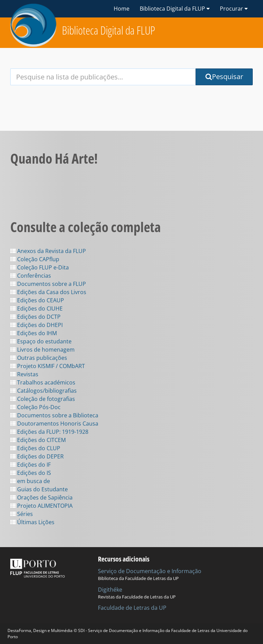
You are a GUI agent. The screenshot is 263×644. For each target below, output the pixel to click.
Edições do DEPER (37, 456)
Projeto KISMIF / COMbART (48, 366)
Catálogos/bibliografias (43, 391)
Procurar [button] (234, 9)
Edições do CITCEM (38, 440)
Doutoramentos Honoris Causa (54, 424)
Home (122, 9)
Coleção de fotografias (43, 399)
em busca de (30, 481)
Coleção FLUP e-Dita (40, 267)
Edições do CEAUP (37, 300)
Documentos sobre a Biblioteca (54, 415)
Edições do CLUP (35, 448)
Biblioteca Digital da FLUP (109, 30)
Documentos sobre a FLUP (48, 284)
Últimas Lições (32, 522)
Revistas (24, 374)
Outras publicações (39, 358)
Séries (22, 514)
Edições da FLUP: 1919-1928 (49, 432)
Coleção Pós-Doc (35, 407)
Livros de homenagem (42, 350)
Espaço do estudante (41, 341)
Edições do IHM (34, 333)
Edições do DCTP (35, 317)
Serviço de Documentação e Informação (150, 571)
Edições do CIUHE (36, 308)
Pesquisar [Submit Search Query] (224, 77)
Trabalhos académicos (43, 382)
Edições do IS (31, 473)
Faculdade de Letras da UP (132, 608)
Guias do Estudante (39, 489)
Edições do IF (30, 465)
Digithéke (110, 590)
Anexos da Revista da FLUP (48, 251)
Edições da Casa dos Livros (48, 292)
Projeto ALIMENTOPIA (41, 506)
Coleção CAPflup (35, 259)
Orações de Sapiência (41, 497)
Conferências (31, 276)
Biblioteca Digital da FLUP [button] (175, 9)
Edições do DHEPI (36, 325)
